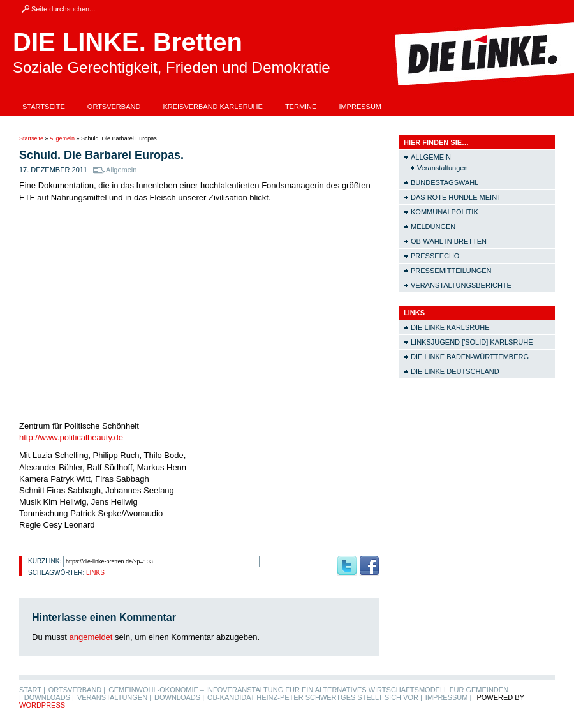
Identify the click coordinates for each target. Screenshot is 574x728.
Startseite (44, 107)
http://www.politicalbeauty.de (71, 437)
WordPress (42, 705)
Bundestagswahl (445, 182)
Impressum (360, 107)
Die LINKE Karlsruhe (450, 327)
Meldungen (433, 227)
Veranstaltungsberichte (461, 285)
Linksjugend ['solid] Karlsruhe (472, 342)
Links (95, 573)
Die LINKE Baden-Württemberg (470, 357)
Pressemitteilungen (451, 271)
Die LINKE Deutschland (455, 371)
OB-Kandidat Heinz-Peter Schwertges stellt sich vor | (315, 697)
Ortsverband (114, 107)
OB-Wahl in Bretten (449, 241)
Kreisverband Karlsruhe (213, 107)
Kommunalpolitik (445, 212)
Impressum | (449, 697)
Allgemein (63, 138)
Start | (32, 690)
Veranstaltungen (443, 168)
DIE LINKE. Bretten (128, 42)
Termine (301, 107)
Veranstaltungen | (114, 697)
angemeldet (91, 637)
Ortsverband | (77, 690)
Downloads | (49, 697)
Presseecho (435, 256)
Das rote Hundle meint (456, 197)
